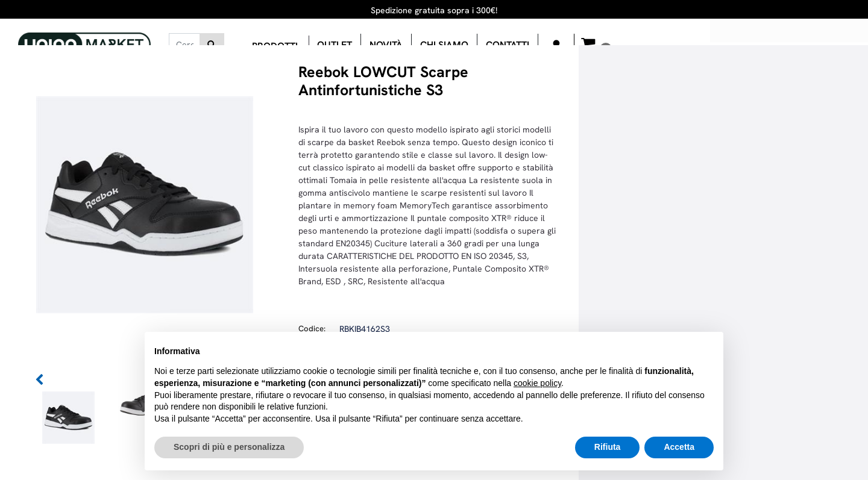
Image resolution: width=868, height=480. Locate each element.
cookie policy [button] (537, 383)
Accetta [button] (679, 447)
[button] (212, 45)
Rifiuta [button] (608, 447)
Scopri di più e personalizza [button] (229, 447)
